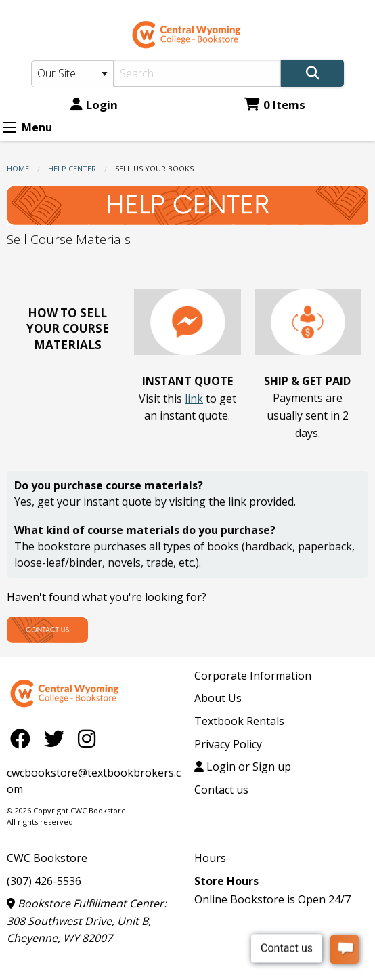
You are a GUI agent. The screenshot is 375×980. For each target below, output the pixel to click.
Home (18, 168)
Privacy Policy (228, 744)
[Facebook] (24, 738)
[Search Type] (72, 74)
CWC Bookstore (47, 858)
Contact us (221, 790)
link (194, 399)
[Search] (197, 73)
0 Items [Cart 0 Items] (275, 105)
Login (94, 105)
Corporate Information (253, 676)
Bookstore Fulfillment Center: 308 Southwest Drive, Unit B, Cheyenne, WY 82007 (87, 921)
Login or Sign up (243, 767)
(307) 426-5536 (44, 881)
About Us (218, 698)
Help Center (72, 168)
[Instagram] (87, 738)
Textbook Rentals (239, 721)
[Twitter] (58, 738)
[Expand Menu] (9, 127)
